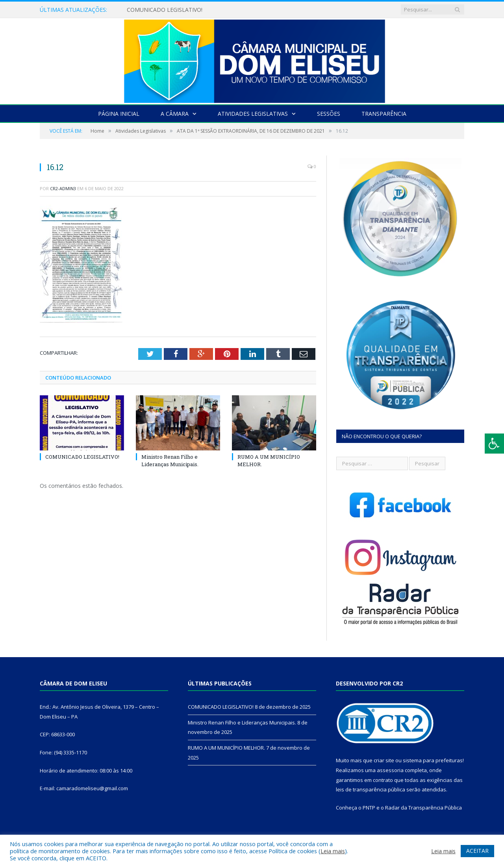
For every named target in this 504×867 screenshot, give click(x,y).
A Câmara (175, 114)
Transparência (384, 114)
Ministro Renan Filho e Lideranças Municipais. (170, 460)
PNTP (369, 808)
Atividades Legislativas (253, 114)
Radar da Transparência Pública (423, 808)
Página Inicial (119, 114)
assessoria (390, 770)
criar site (384, 760)
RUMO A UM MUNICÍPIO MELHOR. (226, 748)
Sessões (329, 114)
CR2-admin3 (63, 188)
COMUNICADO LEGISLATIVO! (165, 10)
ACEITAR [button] (477, 851)
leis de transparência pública (371, 789)
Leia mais (333, 851)
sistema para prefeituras (433, 760)
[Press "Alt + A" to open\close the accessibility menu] (494, 444)
